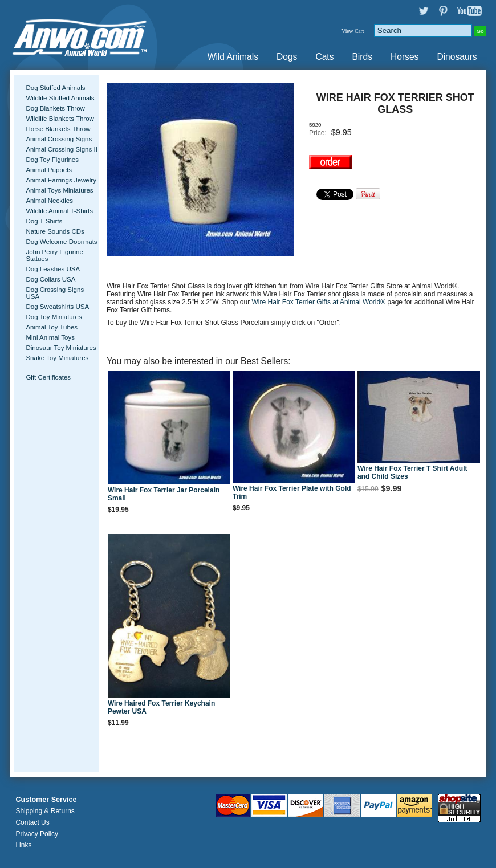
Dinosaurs (457, 57)
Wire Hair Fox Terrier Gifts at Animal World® (320, 302)
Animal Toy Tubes (52, 327)
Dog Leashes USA (53, 269)
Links (23, 845)
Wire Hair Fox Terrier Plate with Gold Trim (292, 492)
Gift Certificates (48, 377)
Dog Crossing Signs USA (55, 293)
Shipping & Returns (45, 811)
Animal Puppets (49, 170)
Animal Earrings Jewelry (61, 180)
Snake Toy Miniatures (57, 358)
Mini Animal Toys (50, 337)
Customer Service (46, 800)
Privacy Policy (37, 834)
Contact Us (32, 822)
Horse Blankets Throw (58, 129)
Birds (362, 57)
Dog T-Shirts (44, 221)
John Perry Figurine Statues (54, 255)
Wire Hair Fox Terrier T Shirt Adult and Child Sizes (412, 472)
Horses (404, 57)
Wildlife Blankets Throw (60, 119)
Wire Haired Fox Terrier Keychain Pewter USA (161, 707)
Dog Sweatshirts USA (57, 307)
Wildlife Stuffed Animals (60, 98)
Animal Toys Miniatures (59, 190)
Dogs (287, 57)
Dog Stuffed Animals (55, 88)
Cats (324, 57)
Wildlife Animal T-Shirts (59, 211)
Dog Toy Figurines (52, 160)
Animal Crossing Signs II (61, 149)
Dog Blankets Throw (55, 108)
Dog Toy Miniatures (54, 317)
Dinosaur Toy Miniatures (61, 348)
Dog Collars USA (50, 279)
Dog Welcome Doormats (61, 242)
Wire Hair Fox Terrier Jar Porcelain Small (164, 494)
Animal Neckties (49, 201)
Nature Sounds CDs (55, 231)
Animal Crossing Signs (59, 139)
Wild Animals (233, 57)
